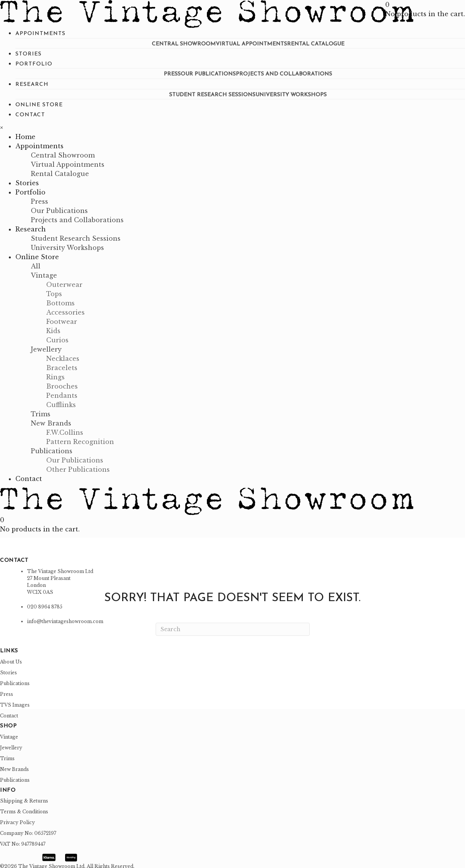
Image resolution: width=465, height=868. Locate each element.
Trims (7, 756)
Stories (8, 670)
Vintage (9, 735)
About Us (11, 659)
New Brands (14, 767)
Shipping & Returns (24, 799)
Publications (15, 681)
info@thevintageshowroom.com (65, 619)
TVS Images (15, 703)
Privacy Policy (18, 820)
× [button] (2, 126)
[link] (40, 34)
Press (7, 692)
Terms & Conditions (24, 810)
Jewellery (11, 745)
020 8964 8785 (45, 605)
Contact (9, 713)
